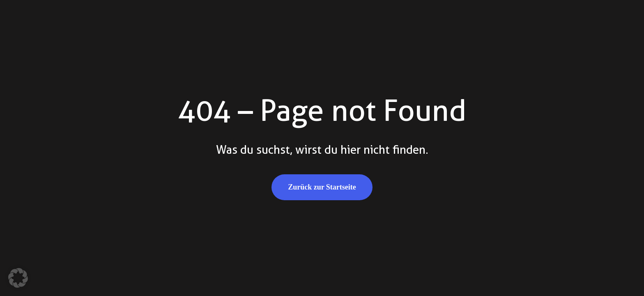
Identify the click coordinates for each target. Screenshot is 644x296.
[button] (18, 278)
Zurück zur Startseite (322, 187)
